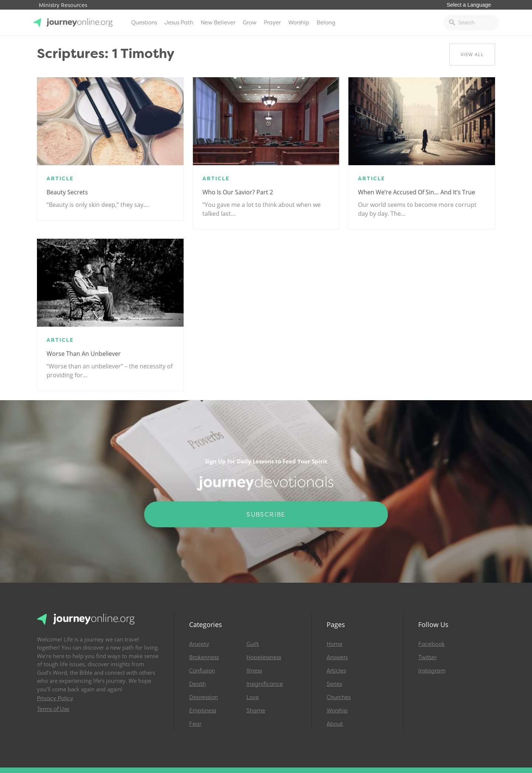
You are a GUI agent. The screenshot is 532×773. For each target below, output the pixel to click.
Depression (204, 697)
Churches (339, 697)
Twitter (427, 657)
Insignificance (265, 684)
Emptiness (203, 711)
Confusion (202, 671)
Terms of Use (53, 709)
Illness (254, 671)
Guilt (253, 644)
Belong (326, 23)
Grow (250, 23)
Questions (144, 23)
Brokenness (204, 657)
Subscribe (266, 514)
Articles (336, 671)
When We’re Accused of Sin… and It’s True (417, 192)
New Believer (218, 23)
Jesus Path (179, 23)
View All (472, 55)
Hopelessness (264, 657)
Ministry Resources (63, 5)
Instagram (432, 671)
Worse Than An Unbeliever (84, 354)
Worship (299, 23)
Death (197, 684)
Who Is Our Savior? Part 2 (238, 192)
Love (253, 697)
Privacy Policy (55, 698)
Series (334, 684)
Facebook (432, 644)
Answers (337, 657)
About (335, 724)
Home (335, 644)
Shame (256, 711)
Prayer (272, 23)
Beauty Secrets (67, 192)
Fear (195, 724)
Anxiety (199, 644)
